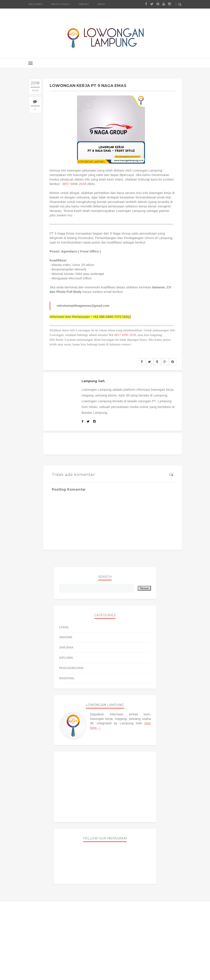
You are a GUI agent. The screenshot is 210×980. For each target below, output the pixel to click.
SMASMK (66, 637)
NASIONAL (67, 678)
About (101, 4)
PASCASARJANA (71, 668)
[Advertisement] (105, 787)
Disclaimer (35, 4)
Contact (84, 4)
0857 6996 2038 (74, 184)
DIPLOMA (66, 658)
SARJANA (66, 647)
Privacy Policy (60, 4)
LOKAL (64, 627)
